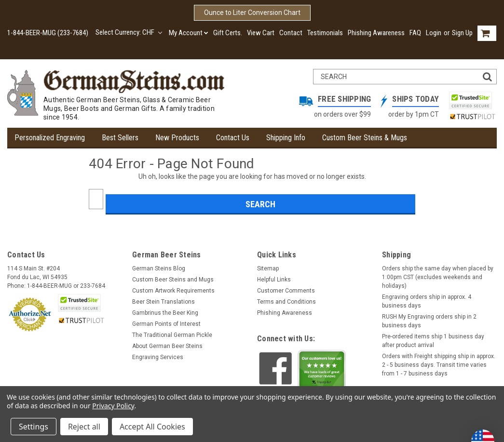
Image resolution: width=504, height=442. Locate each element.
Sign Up (462, 33)
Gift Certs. (228, 33)
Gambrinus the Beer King (165, 313)
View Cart (261, 33)
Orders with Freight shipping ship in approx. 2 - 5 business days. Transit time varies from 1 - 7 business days (439, 365)
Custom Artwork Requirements (173, 291)
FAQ (415, 33)
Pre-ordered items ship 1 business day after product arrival (433, 341)
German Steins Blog (159, 268)
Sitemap (268, 268)
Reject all (84, 427)
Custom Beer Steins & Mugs (365, 138)
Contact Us (233, 138)
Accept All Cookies (152, 427)
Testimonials (325, 33)
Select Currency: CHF (129, 32)
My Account (189, 33)
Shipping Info (286, 138)
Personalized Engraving (50, 138)
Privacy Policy (113, 406)
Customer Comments (286, 291)
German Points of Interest (166, 324)
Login (434, 33)
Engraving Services (158, 357)
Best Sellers (120, 138)
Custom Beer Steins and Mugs (173, 280)
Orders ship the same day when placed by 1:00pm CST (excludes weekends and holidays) (438, 277)
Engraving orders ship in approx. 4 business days (427, 301)
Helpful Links (274, 280)
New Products (177, 138)
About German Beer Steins (167, 346)
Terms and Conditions (286, 302)
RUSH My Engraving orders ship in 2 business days (429, 321)
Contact (291, 33)
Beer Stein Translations (163, 302)
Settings (34, 427)
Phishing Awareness (376, 33)
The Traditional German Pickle (172, 335)
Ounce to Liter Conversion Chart (252, 13)
